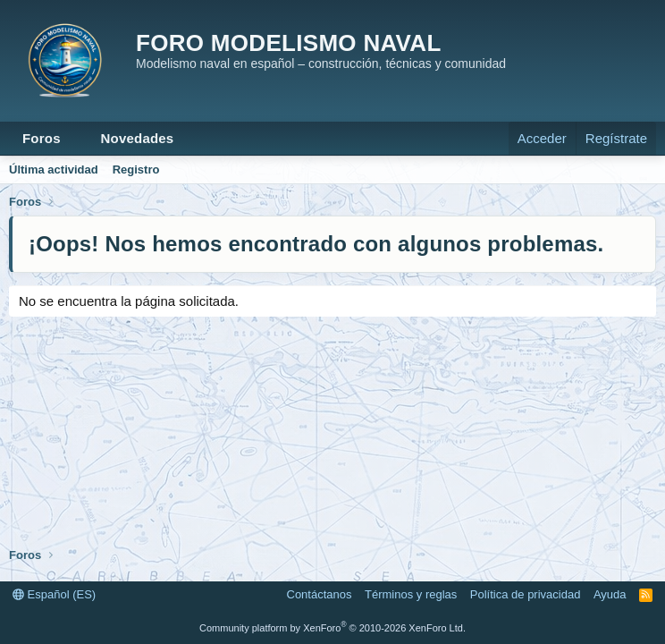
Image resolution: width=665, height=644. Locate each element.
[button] (75, 138)
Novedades (138, 138)
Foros (42, 138)
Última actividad (54, 169)
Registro (136, 169)
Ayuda (610, 594)
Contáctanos (320, 594)
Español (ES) (54, 594)
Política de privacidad (526, 594)
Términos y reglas (411, 594)
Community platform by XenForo (332, 628)
